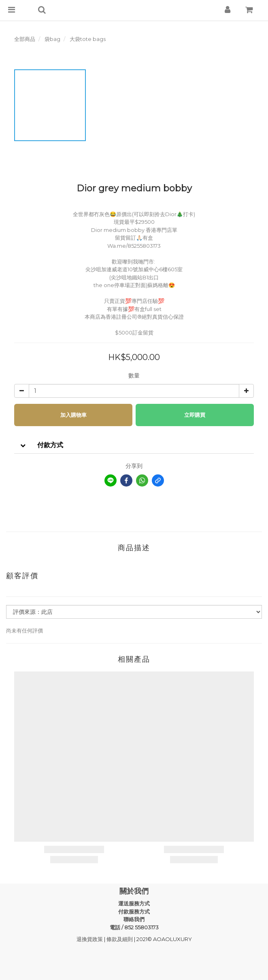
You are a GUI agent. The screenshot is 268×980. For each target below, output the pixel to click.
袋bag (52, 39)
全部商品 (25, 39)
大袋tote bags (88, 39)
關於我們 (134, 891)
